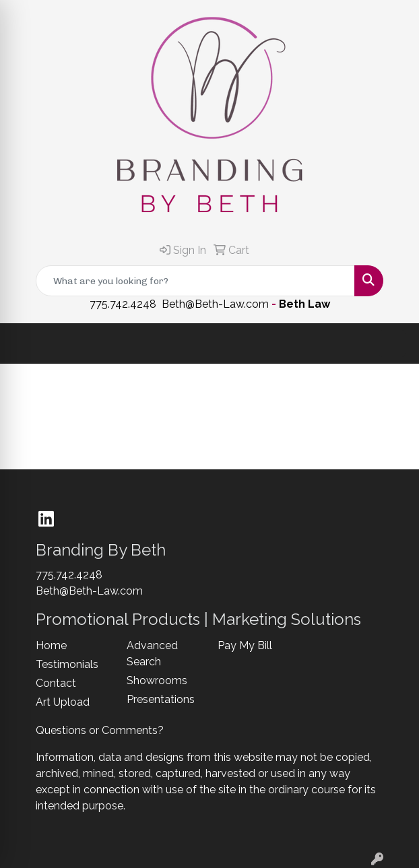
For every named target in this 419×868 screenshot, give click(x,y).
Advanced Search (152, 654)
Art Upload (63, 702)
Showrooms (157, 680)
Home (51, 645)
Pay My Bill (245, 645)
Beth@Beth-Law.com (215, 304)
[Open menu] (392, 343)
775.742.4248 (123, 304)
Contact (56, 683)
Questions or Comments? (100, 730)
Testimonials (67, 664)
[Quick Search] (195, 281)
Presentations (161, 699)
